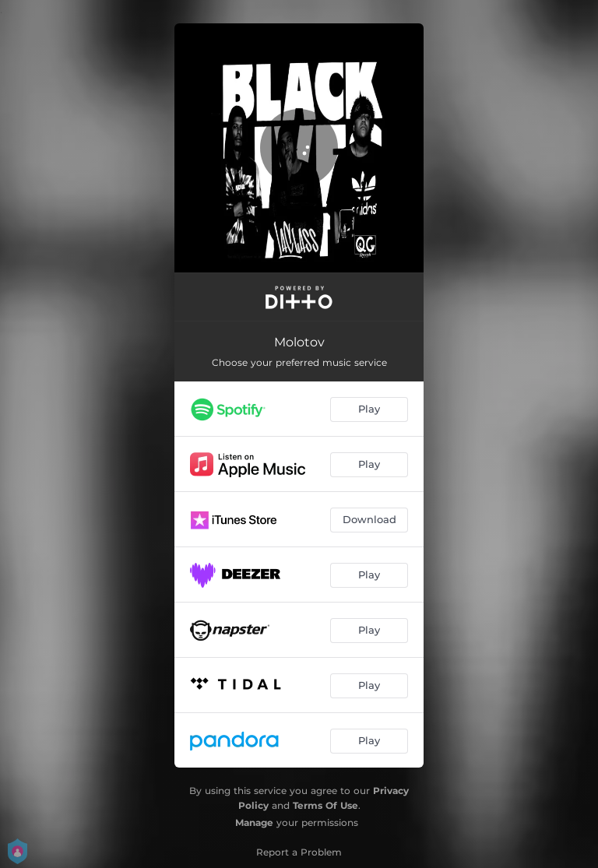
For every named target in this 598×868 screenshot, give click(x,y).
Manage (254, 822)
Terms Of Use (325, 805)
